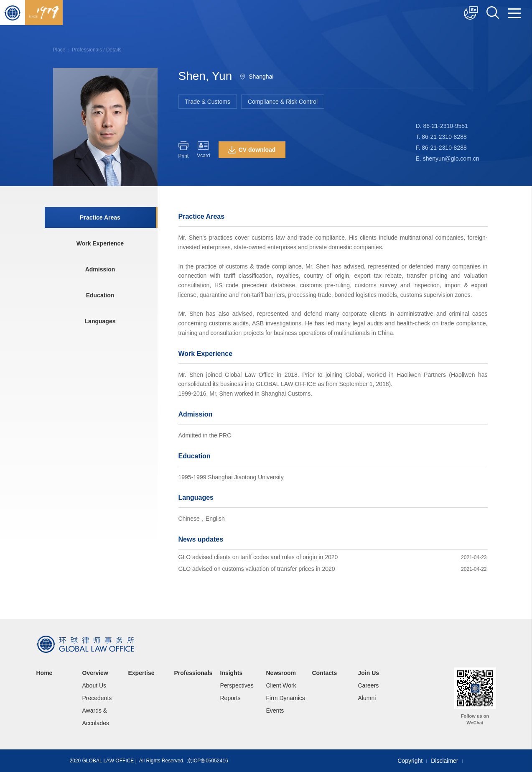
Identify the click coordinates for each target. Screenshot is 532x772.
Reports (230, 698)
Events (275, 711)
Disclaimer (444, 761)
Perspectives (237, 685)
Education (100, 295)
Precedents (97, 698)
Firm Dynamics (286, 698)
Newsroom (281, 673)
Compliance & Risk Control (283, 102)
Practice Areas (100, 217)
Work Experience (100, 243)
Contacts (325, 673)
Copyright (410, 761)
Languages (100, 321)
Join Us (369, 673)
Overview (95, 673)
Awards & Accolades (96, 717)
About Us (94, 685)
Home (45, 673)
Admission (100, 269)
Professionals (87, 50)
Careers (369, 685)
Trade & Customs (208, 102)
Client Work (281, 685)
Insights (232, 673)
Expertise (141, 673)
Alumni (367, 698)
